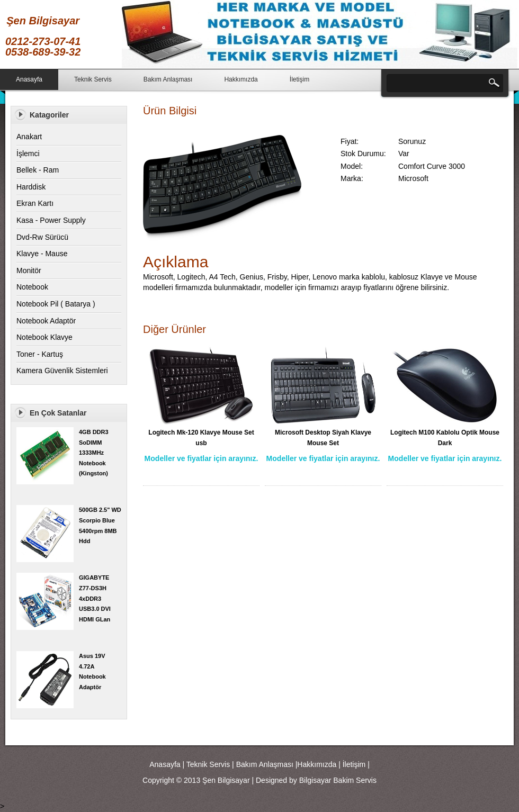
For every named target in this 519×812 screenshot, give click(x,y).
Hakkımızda (241, 79)
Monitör (29, 270)
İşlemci (28, 154)
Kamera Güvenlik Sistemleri (62, 371)
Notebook (32, 287)
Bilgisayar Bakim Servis (338, 780)
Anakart (29, 137)
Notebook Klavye (44, 337)
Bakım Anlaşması (168, 79)
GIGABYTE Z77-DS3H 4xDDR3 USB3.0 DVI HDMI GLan (95, 598)
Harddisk (31, 187)
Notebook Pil (37, 304)
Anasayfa (29, 79)
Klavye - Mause (42, 254)
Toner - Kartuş (40, 354)
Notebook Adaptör (46, 321)
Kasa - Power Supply (51, 220)
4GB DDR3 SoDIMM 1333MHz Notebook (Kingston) (94, 453)
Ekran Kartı (35, 203)
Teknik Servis (93, 79)
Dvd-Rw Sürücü (42, 237)
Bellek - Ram (38, 170)
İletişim (299, 79)
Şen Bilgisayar (226, 780)
